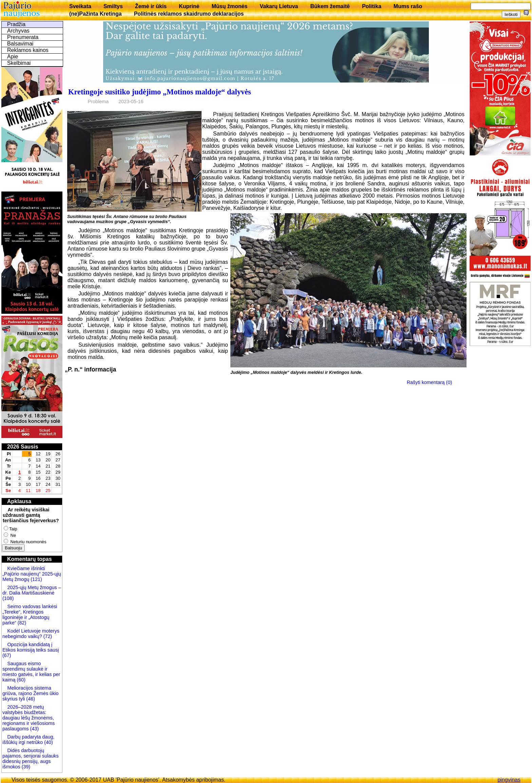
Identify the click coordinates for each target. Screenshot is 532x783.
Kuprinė (189, 6)
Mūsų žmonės (230, 6)
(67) (7, 655)
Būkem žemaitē (330, 6)
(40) (48, 742)
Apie (13, 57)
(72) (47, 636)
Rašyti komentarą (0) (430, 382)
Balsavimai (20, 44)
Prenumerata (23, 37)
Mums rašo (408, 6)
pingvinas (509, 780)
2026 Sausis (23, 447)
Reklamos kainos (28, 50)
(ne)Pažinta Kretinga (96, 14)
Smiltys (113, 6)
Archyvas (18, 31)
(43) (34, 729)
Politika (372, 6)
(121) (36, 579)
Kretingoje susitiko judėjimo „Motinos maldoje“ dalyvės (160, 92)
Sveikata (80, 6)
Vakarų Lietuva (279, 6)
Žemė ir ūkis (151, 6)
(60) (20, 680)
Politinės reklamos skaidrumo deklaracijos (189, 14)
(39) (25, 767)
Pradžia (16, 24)
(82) (22, 623)
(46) (30, 699)
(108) (8, 598)
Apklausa (19, 501)
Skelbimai (19, 63)
